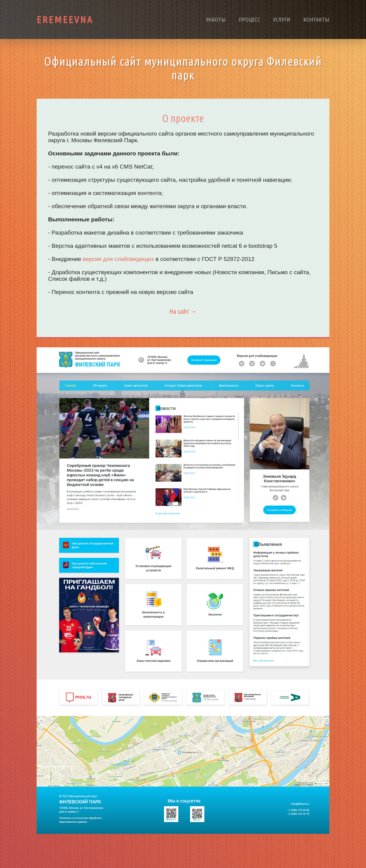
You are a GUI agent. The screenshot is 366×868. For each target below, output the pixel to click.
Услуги (282, 19)
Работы (216, 19)
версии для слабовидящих (119, 259)
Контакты (316, 19)
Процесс (249, 19)
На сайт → (183, 311)
